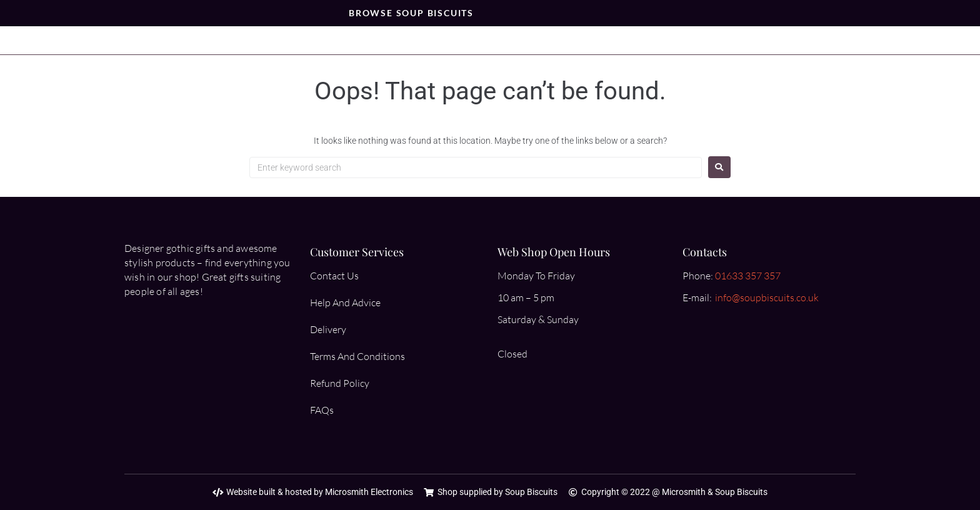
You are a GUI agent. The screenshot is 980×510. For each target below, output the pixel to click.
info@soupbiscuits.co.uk (767, 297)
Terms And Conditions (357, 356)
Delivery (328, 329)
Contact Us (334, 276)
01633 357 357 (748, 276)
